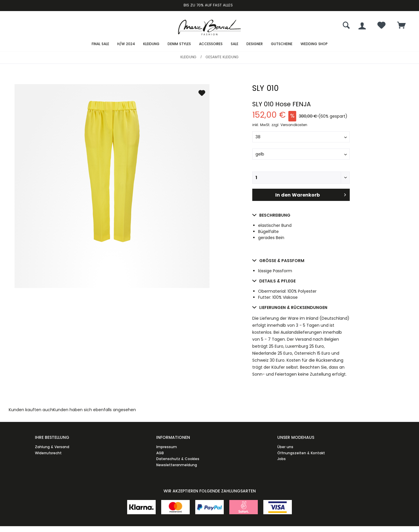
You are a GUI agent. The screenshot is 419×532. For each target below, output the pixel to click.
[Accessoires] (211, 44)
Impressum (167, 447)
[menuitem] (402, 26)
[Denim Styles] (179, 44)
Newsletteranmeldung (177, 465)
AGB (160, 453)
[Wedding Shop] (314, 44)
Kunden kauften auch (31, 410)
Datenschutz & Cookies (178, 459)
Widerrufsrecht (48, 453)
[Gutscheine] (282, 44)
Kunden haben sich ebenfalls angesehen (94, 410)
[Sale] (235, 44)
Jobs (282, 459)
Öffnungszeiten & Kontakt (301, 453)
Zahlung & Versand (52, 447)
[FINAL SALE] (100, 44)
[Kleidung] (151, 44)
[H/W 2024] (126, 44)
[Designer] (255, 44)
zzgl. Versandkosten (289, 125)
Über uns (285, 447)
